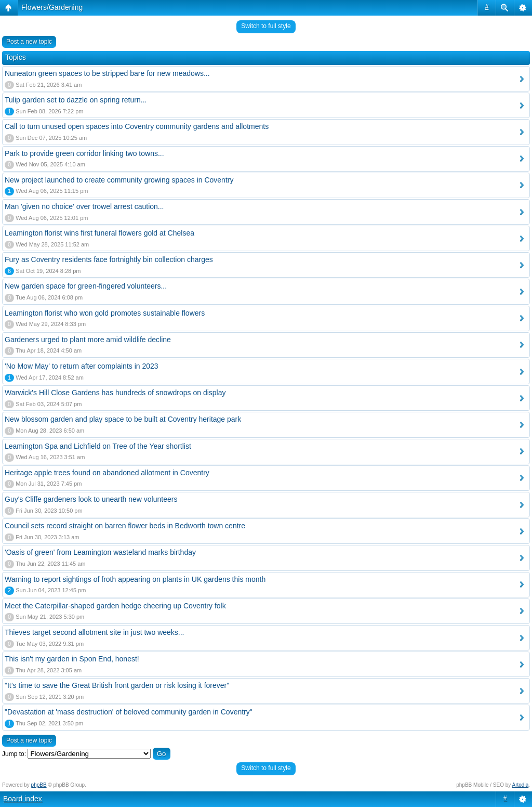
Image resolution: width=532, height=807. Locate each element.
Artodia (521, 785)
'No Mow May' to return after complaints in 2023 (82, 366)
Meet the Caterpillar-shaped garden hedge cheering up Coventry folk (115, 606)
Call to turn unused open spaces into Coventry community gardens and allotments (137, 126)
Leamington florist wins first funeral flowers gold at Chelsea (99, 233)
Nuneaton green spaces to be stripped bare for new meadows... (107, 73)
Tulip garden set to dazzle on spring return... (76, 100)
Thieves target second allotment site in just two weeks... (95, 632)
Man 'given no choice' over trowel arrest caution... (84, 206)
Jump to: (14, 754)
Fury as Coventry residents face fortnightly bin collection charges (109, 259)
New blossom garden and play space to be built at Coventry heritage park (123, 419)
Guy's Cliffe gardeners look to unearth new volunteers (91, 499)
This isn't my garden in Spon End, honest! (72, 659)
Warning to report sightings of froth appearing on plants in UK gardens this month (135, 579)
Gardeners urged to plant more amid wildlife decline (88, 340)
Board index (23, 799)
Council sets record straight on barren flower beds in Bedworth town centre (125, 526)
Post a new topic (29, 42)
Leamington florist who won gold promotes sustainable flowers (105, 313)
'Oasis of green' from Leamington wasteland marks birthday (100, 552)
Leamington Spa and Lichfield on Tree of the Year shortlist (98, 446)
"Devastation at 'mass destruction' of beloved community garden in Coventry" (129, 712)
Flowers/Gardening (52, 7)
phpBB (39, 785)
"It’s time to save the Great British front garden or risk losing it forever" (117, 685)
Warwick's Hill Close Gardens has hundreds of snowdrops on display (115, 393)
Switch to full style (266, 26)
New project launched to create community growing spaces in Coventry (119, 180)
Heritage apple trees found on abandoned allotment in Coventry (107, 473)
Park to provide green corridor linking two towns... (84, 153)
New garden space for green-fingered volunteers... (86, 286)
